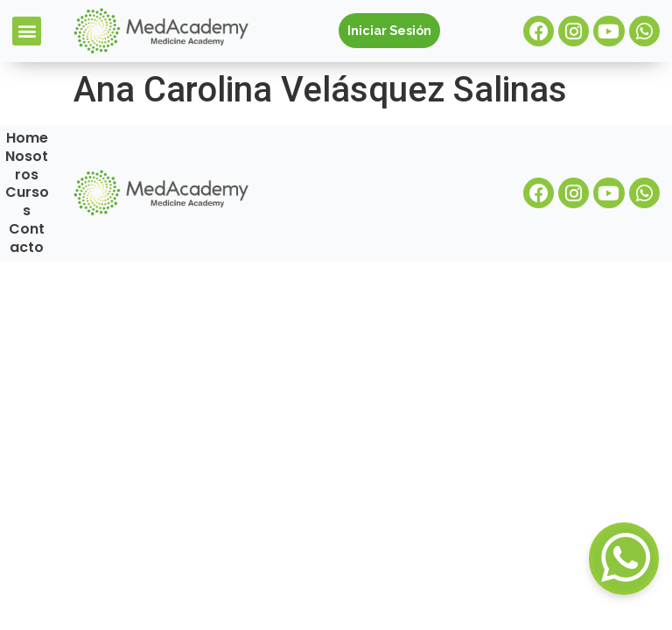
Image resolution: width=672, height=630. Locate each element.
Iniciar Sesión (389, 30)
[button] (27, 31)
